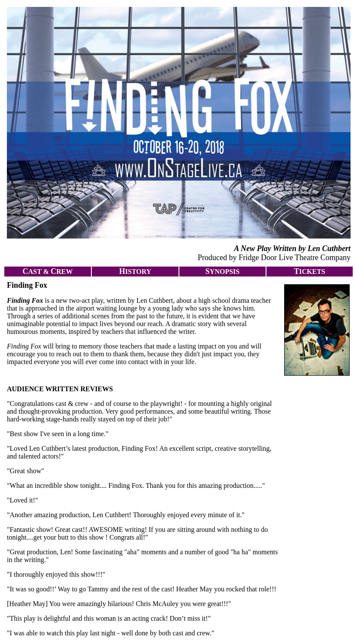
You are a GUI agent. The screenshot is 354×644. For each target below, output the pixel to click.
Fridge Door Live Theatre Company (294, 258)
